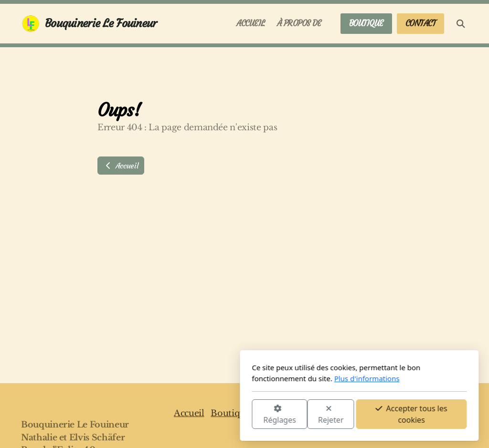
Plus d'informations (252, 378)
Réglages (165, 415)
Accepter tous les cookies (297, 414)
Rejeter (216, 415)
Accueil (121, 166)
